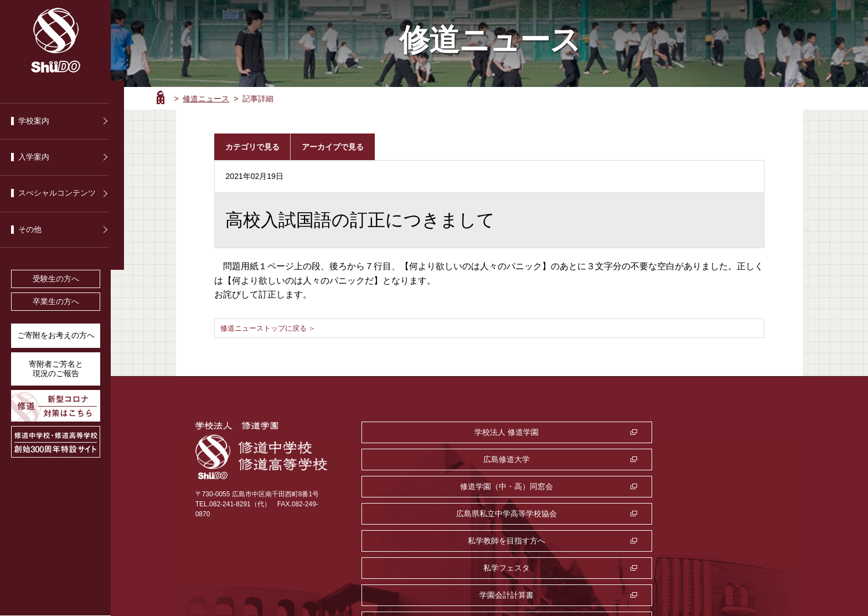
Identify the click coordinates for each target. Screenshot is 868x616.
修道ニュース (206, 99)
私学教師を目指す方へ (565, 459)
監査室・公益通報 (565, 486)
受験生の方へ (56, 279)
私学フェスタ (704, 459)
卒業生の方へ (56, 302)
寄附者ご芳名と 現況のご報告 (56, 369)
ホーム (161, 97)
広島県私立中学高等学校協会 (426, 459)
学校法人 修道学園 (426, 432)
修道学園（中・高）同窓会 (704, 432)
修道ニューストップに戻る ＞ (272, 328)
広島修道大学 (565, 432)
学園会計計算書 (426, 486)
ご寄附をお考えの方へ (56, 335)
